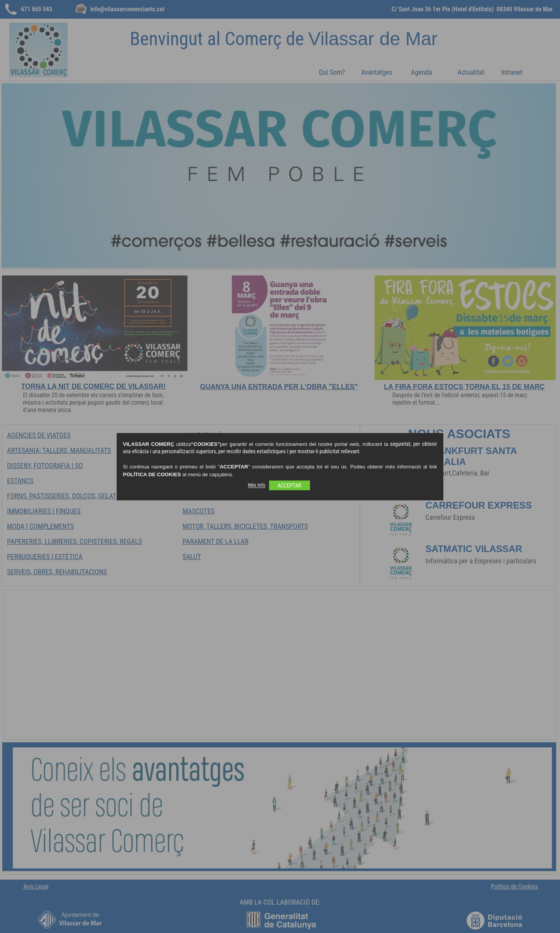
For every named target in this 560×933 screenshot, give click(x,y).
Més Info (256, 485)
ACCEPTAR (290, 486)
